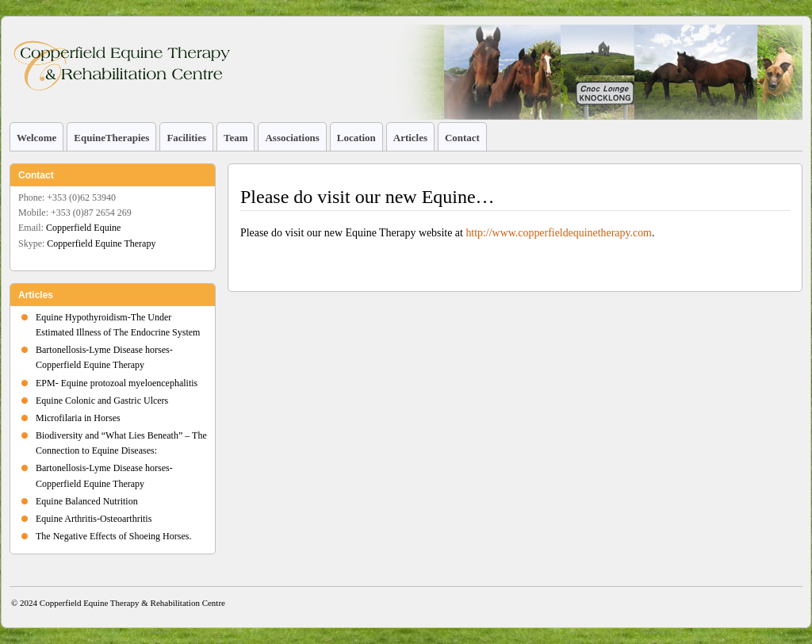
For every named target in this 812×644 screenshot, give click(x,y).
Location (356, 138)
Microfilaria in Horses (78, 418)
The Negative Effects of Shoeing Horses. (113, 536)
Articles (410, 138)
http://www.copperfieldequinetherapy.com (559, 233)
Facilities (186, 138)
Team (236, 138)
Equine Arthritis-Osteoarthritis (94, 519)
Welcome (36, 138)
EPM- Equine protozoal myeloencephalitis (117, 383)
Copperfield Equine (83, 228)
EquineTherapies (111, 138)
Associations (292, 138)
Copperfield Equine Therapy (101, 243)
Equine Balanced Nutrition (87, 501)
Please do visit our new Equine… (368, 197)
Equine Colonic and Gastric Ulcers (102, 401)
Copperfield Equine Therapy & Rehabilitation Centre (132, 603)
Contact (462, 138)
